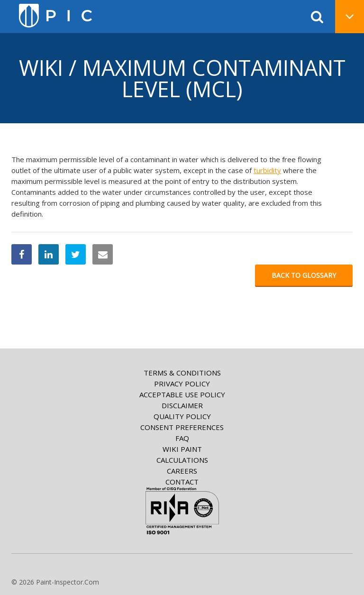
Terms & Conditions (182, 373)
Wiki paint (182, 449)
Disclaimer (182, 405)
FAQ (182, 438)
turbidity (267, 170)
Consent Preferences (182, 427)
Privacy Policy (182, 384)
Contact (182, 482)
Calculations (182, 460)
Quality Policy (182, 416)
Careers (182, 471)
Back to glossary (304, 275)
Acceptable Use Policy (182, 394)
